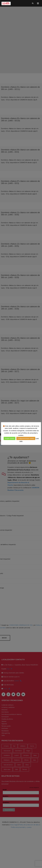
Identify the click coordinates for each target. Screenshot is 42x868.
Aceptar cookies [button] (11, 438)
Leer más (21, 441)
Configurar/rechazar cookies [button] (28, 438)
